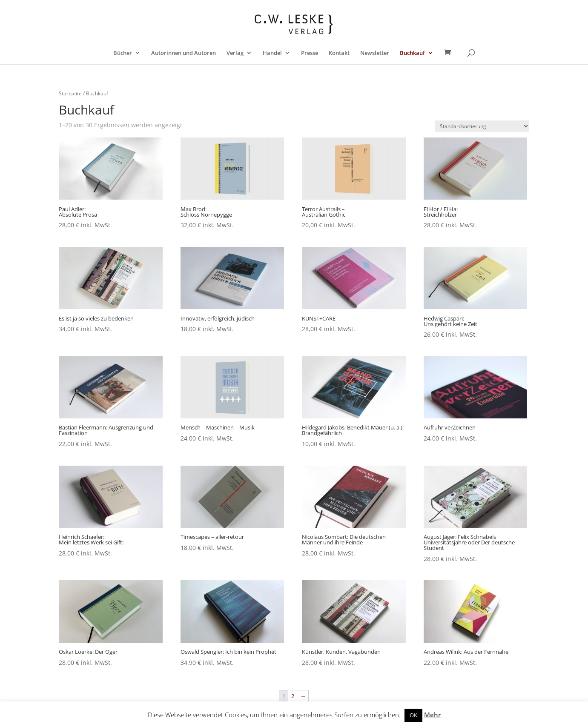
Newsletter (375, 53)
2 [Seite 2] (293, 696)
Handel (272, 53)
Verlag (235, 53)
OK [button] (413, 715)
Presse (310, 53)
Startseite (70, 93)
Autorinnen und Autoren (184, 53)
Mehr (432, 715)
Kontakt (339, 53)
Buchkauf (412, 53)
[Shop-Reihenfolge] (482, 126)
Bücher (123, 53)
